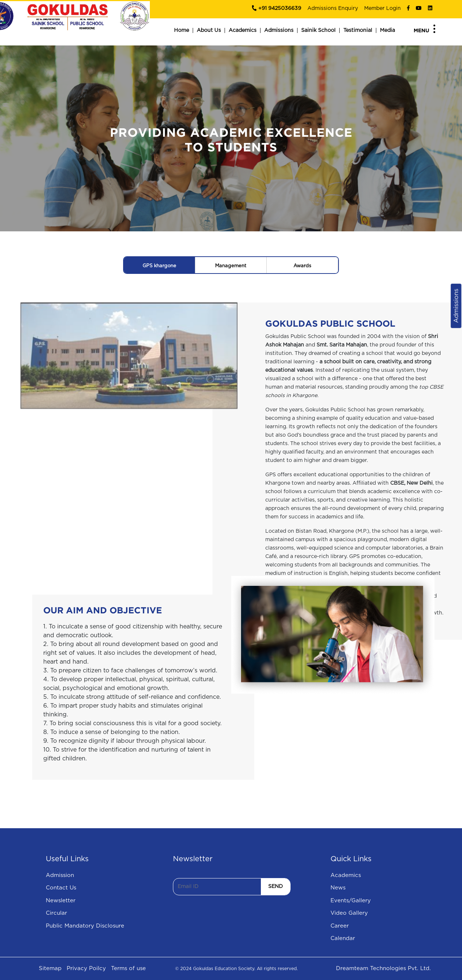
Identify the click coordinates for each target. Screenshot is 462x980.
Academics (243, 30)
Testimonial (358, 30)
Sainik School (318, 30)
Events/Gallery (351, 901)
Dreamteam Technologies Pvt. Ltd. (383, 968)
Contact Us (61, 888)
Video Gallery (349, 913)
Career (340, 926)
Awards (302, 266)
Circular (56, 913)
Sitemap (50, 968)
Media (387, 30)
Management (231, 266)
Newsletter (61, 901)
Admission (60, 875)
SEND (276, 887)
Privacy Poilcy (86, 968)
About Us (209, 30)
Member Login (382, 8)
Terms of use (128, 968)
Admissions (279, 30)
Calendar (343, 938)
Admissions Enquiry (333, 8)
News (338, 888)
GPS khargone (159, 266)
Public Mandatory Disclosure (85, 926)
